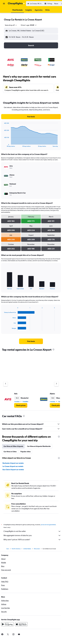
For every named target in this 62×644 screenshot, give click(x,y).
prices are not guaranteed (48, 525)
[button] (4, 4)
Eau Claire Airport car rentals (13, 470)
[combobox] (11, 25)
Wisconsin (37, 549)
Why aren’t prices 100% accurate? (32, 540)
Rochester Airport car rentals (13, 463)
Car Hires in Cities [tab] (10, 452)
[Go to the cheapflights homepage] (16, 4)
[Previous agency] (6, 384)
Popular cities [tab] (26, 452)
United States (27, 549)
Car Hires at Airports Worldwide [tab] (39, 446)
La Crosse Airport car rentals (13, 466)
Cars (8, 549)
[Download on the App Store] (21, 624)
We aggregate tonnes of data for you (32, 535)
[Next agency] (56, 384)
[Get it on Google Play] (7, 624)
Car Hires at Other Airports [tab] (13, 446)
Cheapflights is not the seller (32, 531)
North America (16, 549)
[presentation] (53, 349)
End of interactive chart (3, 145)
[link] (31, 117)
